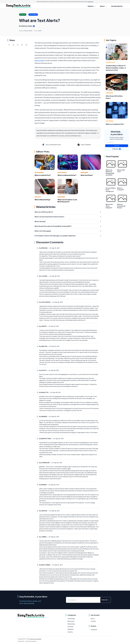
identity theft (39, 60)
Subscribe (117, 146)
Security (38, 197)
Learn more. (90, 2)
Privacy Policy (21, 641)
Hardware (84, 172)
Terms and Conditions (31, 641)
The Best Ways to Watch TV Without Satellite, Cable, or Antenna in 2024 (116, 68)
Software (109, 121)
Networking (39, 172)
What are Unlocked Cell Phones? (121, 206)
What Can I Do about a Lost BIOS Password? (67, 201)
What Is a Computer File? (115, 124)
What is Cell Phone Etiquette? (109, 206)
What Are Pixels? (87, 175)
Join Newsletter (117, 6)
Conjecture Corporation (35, 639)
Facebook (94, 630)
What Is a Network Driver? (67, 175)
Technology (110, 62)
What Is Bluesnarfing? (42, 200)
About (93, 619)
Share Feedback (84, 145)
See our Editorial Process (52, 145)
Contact (93, 621)
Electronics (71, 621)
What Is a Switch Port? (43, 175)
